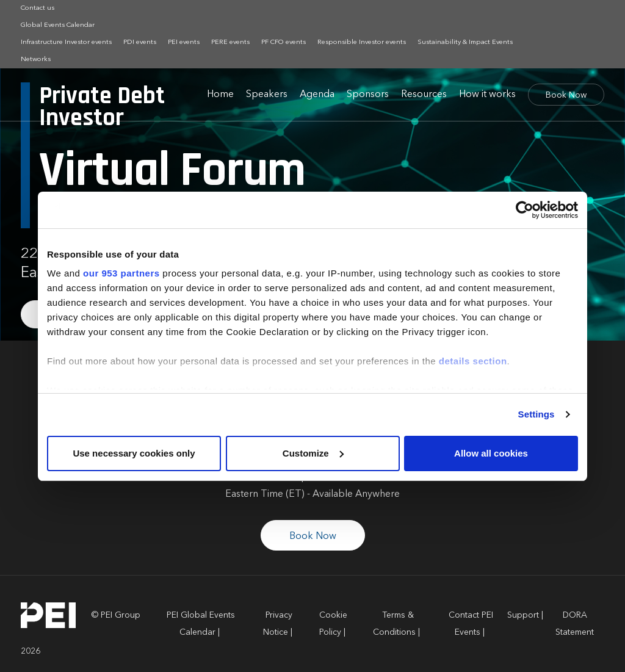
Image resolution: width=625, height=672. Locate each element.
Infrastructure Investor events (66, 42)
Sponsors (368, 95)
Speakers (267, 95)
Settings (536, 414)
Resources (424, 95)
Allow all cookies (491, 453)
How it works (487, 95)
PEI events (184, 42)
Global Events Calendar (58, 25)
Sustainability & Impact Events (465, 42)
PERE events (230, 42)
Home (220, 95)
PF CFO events (284, 42)
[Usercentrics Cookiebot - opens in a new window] (525, 210)
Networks (36, 60)
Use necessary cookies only (134, 453)
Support (523, 615)
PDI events (140, 42)
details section (473, 361)
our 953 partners (121, 273)
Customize (313, 453)
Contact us (38, 8)
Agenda (317, 95)
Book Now (566, 95)
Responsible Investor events (362, 42)
